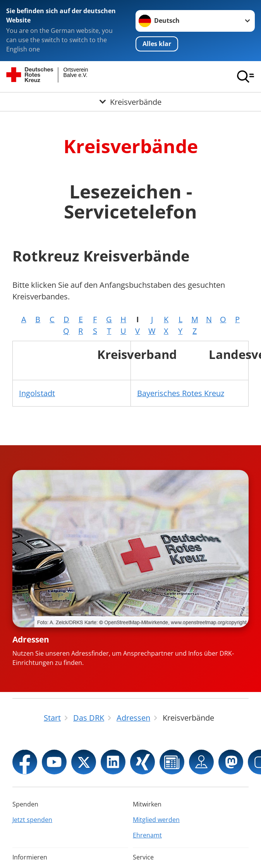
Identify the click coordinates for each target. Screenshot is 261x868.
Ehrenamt (147, 835)
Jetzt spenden (32, 820)
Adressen (31, 639)
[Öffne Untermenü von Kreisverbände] (130, 102)
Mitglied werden (156, 820)
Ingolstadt (37, 393)
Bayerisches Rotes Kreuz (181, 393)
